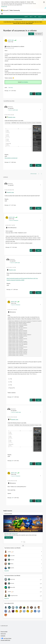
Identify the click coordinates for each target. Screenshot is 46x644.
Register (26, 17)
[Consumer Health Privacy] (23, 640)
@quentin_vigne (12, 117)
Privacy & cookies (4, 632)
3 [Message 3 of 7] (10, 247)
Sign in (31, 17)
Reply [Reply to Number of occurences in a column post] (39, 94)
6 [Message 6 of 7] (9, 162)
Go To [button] (40, 17)
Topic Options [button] (38, 34)
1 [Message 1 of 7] (9, 91)
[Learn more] (9, 537)
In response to (13, 110)
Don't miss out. (29, 23)
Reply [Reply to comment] (39, 165)
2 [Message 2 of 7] (9, 205)
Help (35, 17)
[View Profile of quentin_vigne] (11, 40)
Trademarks (3, 636)
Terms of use (3, 634)
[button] (31, 34)
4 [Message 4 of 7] (11, 289)
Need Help (11, 87)
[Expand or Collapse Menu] (2, 14)
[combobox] (29, 19)
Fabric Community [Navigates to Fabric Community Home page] (15, 10)
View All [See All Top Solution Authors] (7, 571)
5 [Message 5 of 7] (12, 397)
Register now (4, 6)
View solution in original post (11, 158)
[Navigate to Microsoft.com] (5, 10)
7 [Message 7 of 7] (12, 498)
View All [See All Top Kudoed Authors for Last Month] (7, 598)
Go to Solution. (25, 82)
